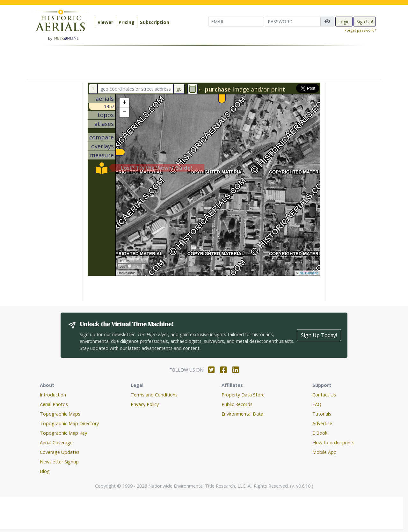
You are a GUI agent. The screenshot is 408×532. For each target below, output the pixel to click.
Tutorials (322, 414)
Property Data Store (243, 395)
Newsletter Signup (59, 462)
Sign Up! (365, 22)
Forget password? (360, 30)
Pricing (127, 22)
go (179, 89)
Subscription (155, 22)
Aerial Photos (54, 404)
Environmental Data (242, 414)
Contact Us (324, 395)
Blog (45, 471)
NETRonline (309, 273)
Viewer (105, 22)
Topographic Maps (60, 414)
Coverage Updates (60, 452)
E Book (320, 433)
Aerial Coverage (56, 443)
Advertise (322, 423)
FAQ (317, 404)
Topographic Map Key (63, 433)
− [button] (124, 113)
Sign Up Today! (319, 335)
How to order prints (333, 443)
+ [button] (124, 103)
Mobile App (324, 452)
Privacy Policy (145, 404)
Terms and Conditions (154, 395)
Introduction (53, 395)
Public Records (237, 404)
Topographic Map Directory (69, 423)
